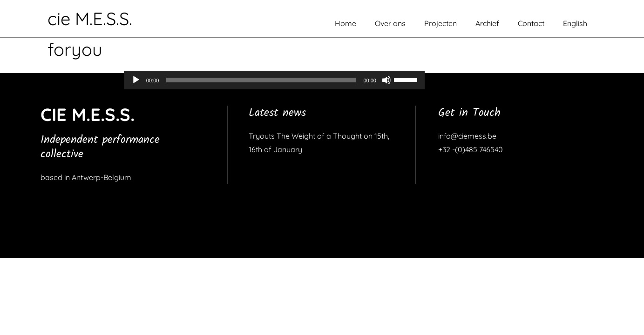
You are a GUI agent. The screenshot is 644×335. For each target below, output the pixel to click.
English (575, 23)
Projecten (441, 23)
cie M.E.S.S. (90, 19)
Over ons (390, 23)
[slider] (261, 80)
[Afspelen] (136, 80)
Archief (487, 23)
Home (346, 23)
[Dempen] (386, 80)
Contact (531, 23)
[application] (274, 80)
